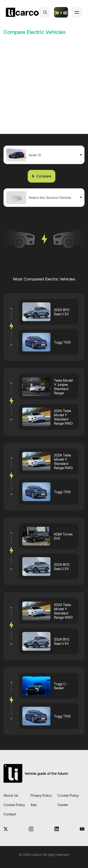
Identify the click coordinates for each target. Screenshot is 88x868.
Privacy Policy (41, 795)
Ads (34, 805)
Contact (10, 814)
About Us (11, 795)
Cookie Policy (68, 795)
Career (63, 805)
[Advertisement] (44, 88)
